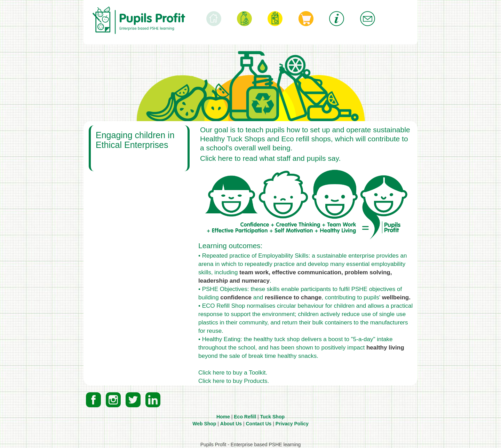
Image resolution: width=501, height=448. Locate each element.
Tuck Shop (273, 417)
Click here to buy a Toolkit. (233, 373)
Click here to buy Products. (234, 381)
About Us (231, 424)
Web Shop (204, 424)
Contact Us (259, 424)
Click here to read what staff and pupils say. (270, 158)
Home (223, 417)
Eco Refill (245, 417)
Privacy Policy (292, 424)
